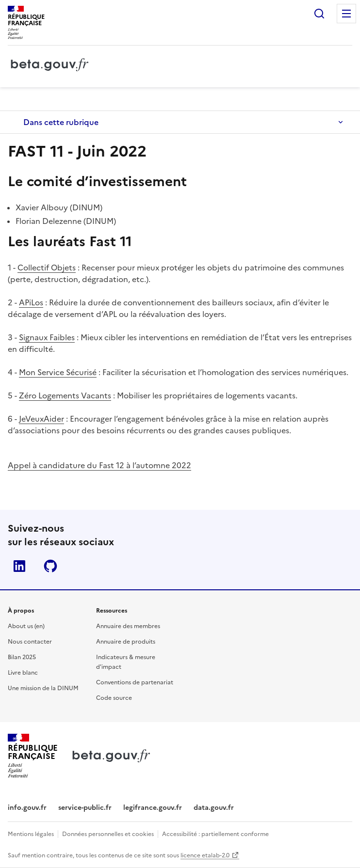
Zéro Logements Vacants (65, 395)
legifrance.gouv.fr (153, 808)
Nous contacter (30, 642)
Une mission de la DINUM (43, 688)
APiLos (31, 302)
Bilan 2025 (22, 657)
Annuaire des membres (128, 626)
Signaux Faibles (47, 337)
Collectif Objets (47, 268)
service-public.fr (85, 808)
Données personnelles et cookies (108, 834)
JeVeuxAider (41, 419)
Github (50, 566)
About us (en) (26, 626)
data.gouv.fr (214, 808)
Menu (346, 14)
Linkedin (19, 566)
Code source (114, 698)
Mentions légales (31, 834)
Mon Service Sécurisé (58, 372)
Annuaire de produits (126, 642)
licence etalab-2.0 (205, 855)
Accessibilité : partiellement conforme (215, 834)
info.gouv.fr (27, 808)
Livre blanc (23, 673)
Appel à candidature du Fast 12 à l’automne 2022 (99, 465)
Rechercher (319, 14)
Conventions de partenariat (135, 682)
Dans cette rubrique (61, 122)
